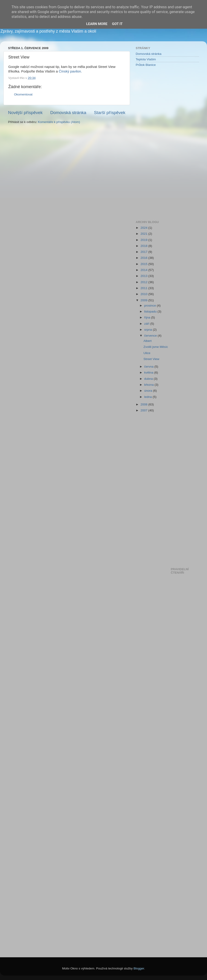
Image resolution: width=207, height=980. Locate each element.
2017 (144, 252)
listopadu (151, 311)
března (149, 385)
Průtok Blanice (146, 65)
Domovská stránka (68, 113)
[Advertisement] (154, 143)
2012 (144, 282)
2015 (144, 264)
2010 (144, 294)
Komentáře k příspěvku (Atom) (59, 122)
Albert (148, 341)
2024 (144, 228)
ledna (148, 397)
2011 (144, 288)
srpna (149, 330)
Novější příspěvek (25, 113)
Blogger (139, 968)
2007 (144, 410)
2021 (144, 234)
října (148, 317)
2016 (144, 258)
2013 (144, 276)
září (147, 324)
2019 (144, 240)
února (149, 391)
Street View (151, 359)
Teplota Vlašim (146, 59)
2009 (144, 300)
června (149, 367)
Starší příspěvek (110, 113)
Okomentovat (23, 94)
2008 (144, 404)
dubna (149, 379)
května (149, 373)
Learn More (97, 24)
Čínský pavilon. (70, 71)
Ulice (147, 353)
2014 (144, 270)
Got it (117, 24)
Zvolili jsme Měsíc (156, 347)
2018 (144, 246)
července (151, 336)
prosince (151, 306)
